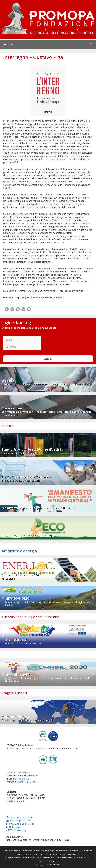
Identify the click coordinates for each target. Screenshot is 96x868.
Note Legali (14, 827)
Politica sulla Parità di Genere (22, 782)
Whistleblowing (16, 830)
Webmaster (55, 864)
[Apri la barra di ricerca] (91, 44)
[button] (3, 598)
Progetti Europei (14, 693)
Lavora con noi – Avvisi (20, 817)
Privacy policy (42, 864)
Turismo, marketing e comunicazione (30, 617)
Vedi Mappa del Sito (19, 821)
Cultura (7, 426)
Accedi (48, 359)
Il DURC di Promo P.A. (18, 779)
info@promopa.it (16, 801)
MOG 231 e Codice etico (20, 824)
